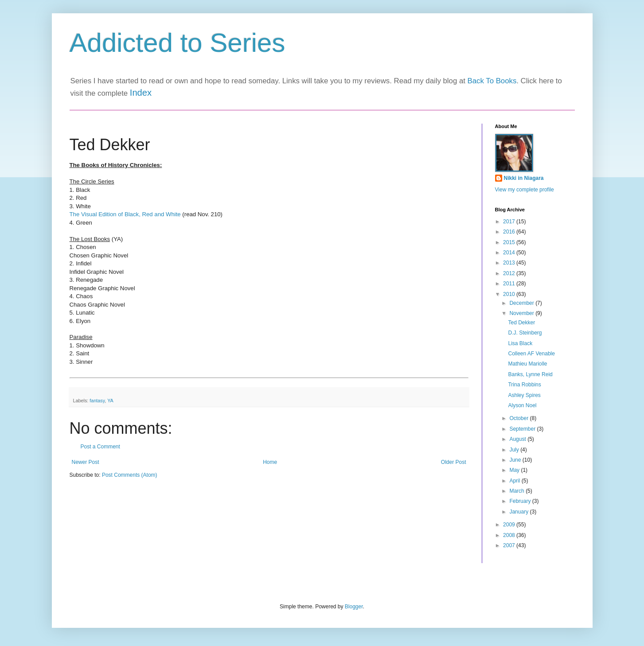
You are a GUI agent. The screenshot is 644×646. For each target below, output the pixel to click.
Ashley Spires (524, 395)
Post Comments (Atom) (130, 475)
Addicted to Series (178, 43)
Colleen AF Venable (531, 354)
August (518, 439)
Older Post (454, 462)
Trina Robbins (524, 385)
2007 (510, 545)
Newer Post (86, 462)
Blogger (354, 607)
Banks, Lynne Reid (530, 374)
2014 (510, 253)
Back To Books (492, 81)
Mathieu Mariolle (527, 364)
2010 (510, 294)
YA (110, 401)
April (515, 481)
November (522, 313)
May (515, 470)
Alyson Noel (522, 405)
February (521, 501)
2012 (510, 273)
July (515, 450)
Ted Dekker (521, 323)
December (522, 303)
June (516, 460)
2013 (510, 263)
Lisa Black (520, 343)
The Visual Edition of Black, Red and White (125, 214)
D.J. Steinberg (525, 333)
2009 (510, 525)
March (517, 491)
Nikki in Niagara (524, 178)
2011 (510, 284)
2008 (510, 535)
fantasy (97, 401)
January (519, 512)
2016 (510, 232)
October (519, 418)
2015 (510, 242)
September (523, 429)
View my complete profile (525, 190)
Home (270, 462)
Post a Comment (100, 447)
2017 (510, 222)
